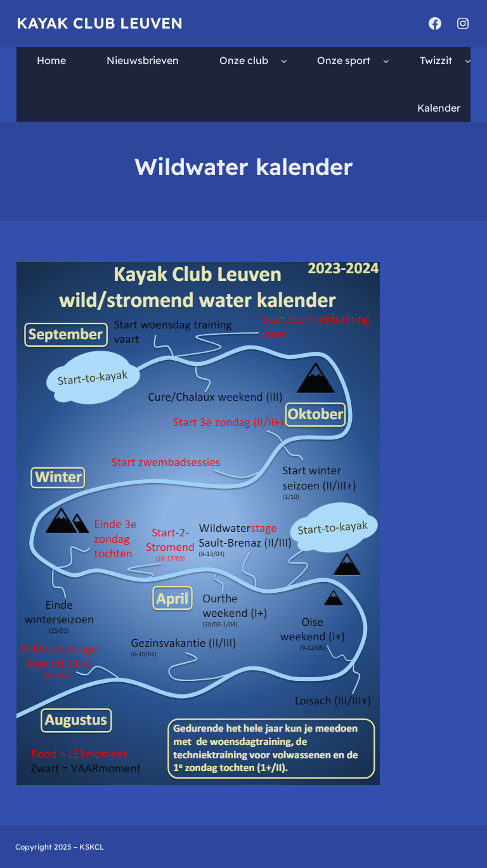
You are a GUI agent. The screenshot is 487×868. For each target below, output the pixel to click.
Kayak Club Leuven (100, 23)
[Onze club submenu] (284, 60)
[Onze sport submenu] (386, 60)
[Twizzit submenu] (468, 60)
